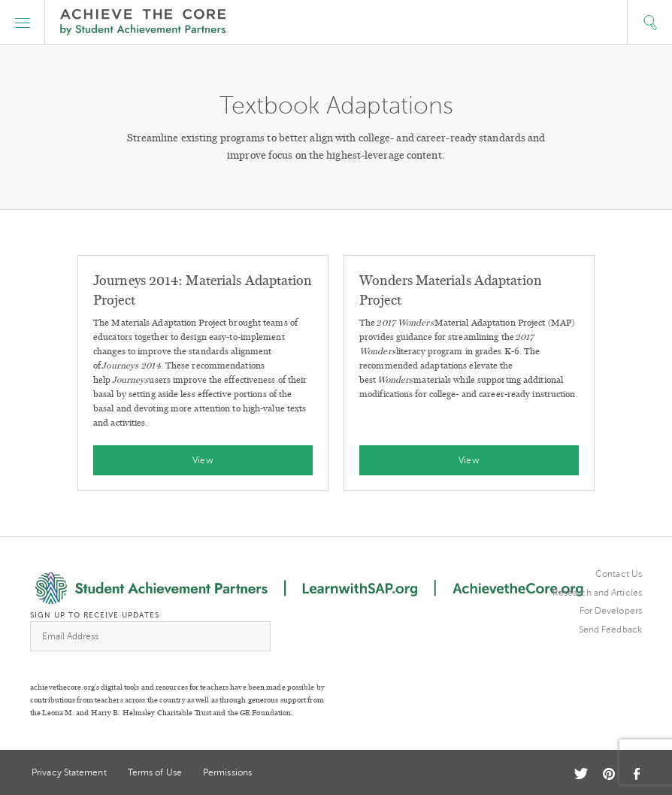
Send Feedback (610, 630)
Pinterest (609, 774)
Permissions (227, 772)
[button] (23, 23)
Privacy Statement (69, 772)
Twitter (581, 774)
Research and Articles (597, 593)
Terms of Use (155, 772)
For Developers (611, 611)
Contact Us (619, 574)
